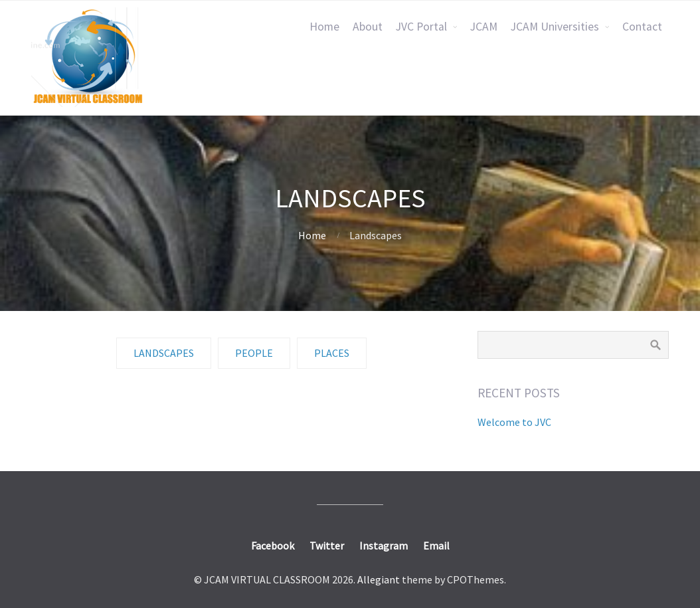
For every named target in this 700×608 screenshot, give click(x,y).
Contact (642, 27)
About (368, 27)
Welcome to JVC (514, 422)
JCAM (484, 27)
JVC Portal (421, 27)
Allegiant (379, 579)
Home (324, 27)
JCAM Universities (555, 27)
